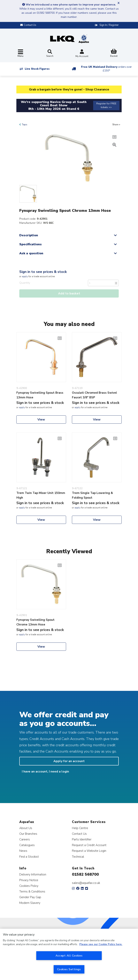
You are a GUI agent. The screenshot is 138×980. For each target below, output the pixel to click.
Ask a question (31, 253)
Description (29, 235)
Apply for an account (69, 761)
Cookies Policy (29, 886)
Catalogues (27, 845)
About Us (26, 828)
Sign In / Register (109, 25)
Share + (116, 125)
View (41, 420)
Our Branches (28, 834)
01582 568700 (85, 874)
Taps (25, 125)
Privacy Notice (29, 880)
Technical (78, 857)
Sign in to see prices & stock (43, 272)
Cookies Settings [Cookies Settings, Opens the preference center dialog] (69, 969)
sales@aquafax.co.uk (86, 883)
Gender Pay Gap (30, 897)
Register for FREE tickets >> (106, 105)
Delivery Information (33, 874)
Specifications (31, 244)
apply (25, 276)
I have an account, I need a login (45, 772)
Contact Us (79, 834)
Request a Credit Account (89, 845)
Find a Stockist (29, 857)
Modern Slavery (30, 903)
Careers (25, 839)
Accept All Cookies (69, 956)
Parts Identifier (82, 839)
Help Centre (80, 828)
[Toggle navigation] (20, 54)
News (23, 851)
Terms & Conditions (32, 891)
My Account (82, 54)
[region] (69, 954)
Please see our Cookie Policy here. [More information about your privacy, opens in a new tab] (101, 944)
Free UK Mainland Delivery (106, 69)
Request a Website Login (89, 851)
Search (50, 53)
